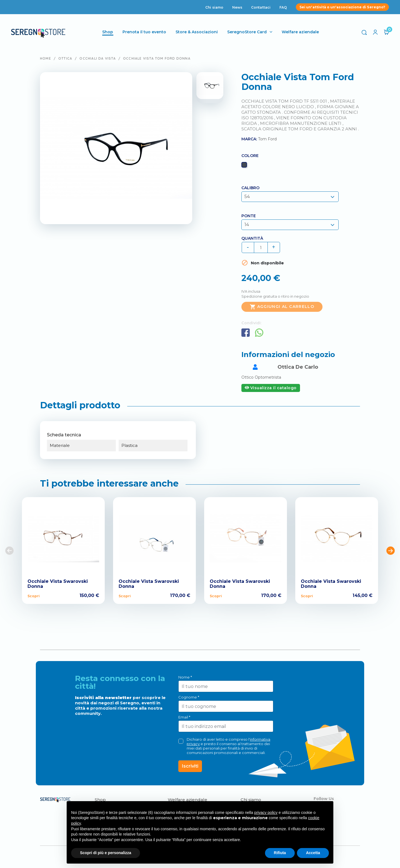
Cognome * (189, 697)
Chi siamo (214, 7)
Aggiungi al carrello (282, 307)
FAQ (283, 7)
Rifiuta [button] (280, 853)
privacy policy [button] (266, 813)
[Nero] (245, 166)
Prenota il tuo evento (145, 32)
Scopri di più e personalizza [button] (106, 853)
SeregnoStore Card (247, 32)
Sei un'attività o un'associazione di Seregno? (342, 7)
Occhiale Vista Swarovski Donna (58, 584)
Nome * (185, 677)
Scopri (33, 596)
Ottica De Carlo (298, 367)
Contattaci (261, 7)
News (237, 7)
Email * (184, 717)
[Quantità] (261, 247)
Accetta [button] (313, 853)
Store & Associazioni (197, 32)
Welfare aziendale (301, 32)
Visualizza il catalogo (271, 388)
